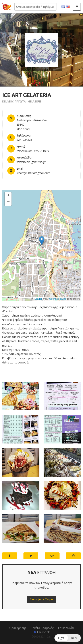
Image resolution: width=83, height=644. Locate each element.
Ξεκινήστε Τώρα (41, 599)
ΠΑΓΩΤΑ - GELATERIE (28, 101)
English (68, 7)
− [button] (8, 202)
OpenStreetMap (58, 299)
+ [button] (8, 196)
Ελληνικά (63, 7)
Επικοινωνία (66, 628)
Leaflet (38, 299)
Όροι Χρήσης (18, 628)
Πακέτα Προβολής (42, 628)
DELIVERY (8, 101)
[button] (68, 638)
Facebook (43, 632)
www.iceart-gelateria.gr (31, 162)
